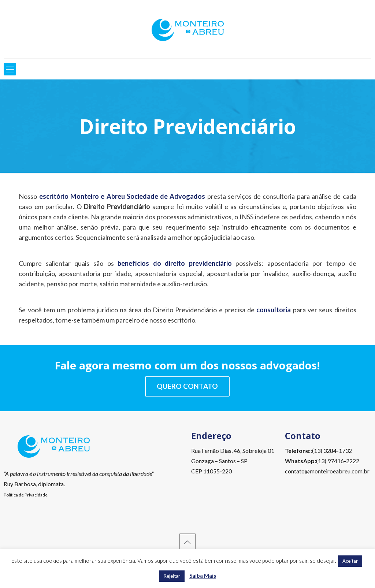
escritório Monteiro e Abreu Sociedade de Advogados (122, 196)
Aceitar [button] (350, 561)
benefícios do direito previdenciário (175, 263)
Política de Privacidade (26, 495)
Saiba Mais (203, 576)
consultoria (274, 310)
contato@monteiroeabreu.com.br (327, 471)
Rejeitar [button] (172, 576)
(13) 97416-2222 (338, 461)
